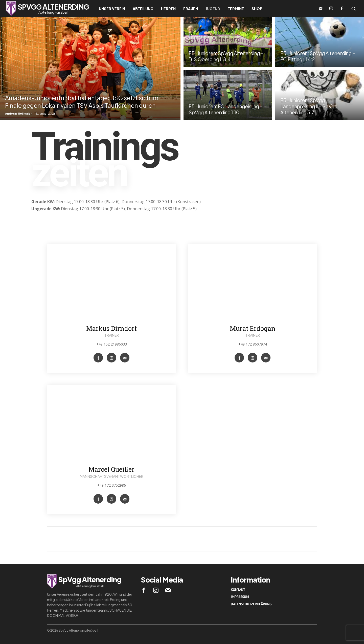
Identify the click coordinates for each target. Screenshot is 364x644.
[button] (353, 9)
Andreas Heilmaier (18, 113)
